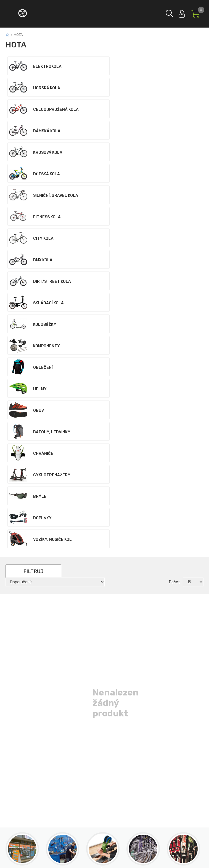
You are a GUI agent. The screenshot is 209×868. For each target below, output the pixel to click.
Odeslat (142, 708)
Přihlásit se (182, 13)
